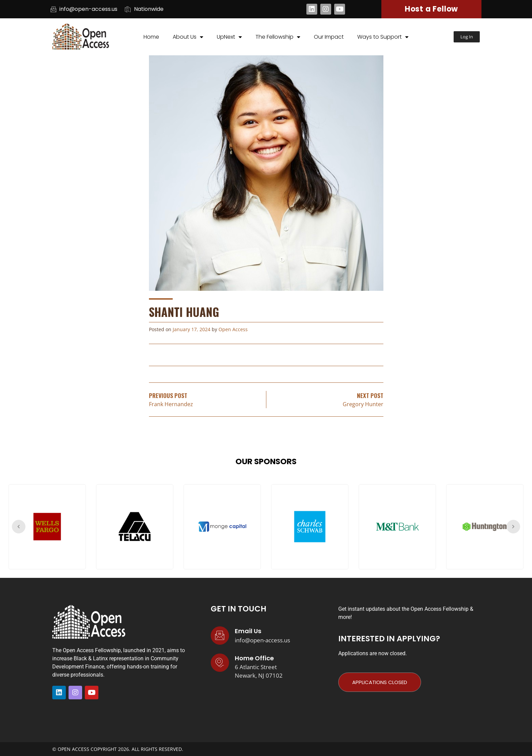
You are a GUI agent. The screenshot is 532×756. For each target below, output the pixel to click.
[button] (467, 37)
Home (151, 37)
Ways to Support (383, 37)
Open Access (233, 329)
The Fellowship (278, 37)
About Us (188, 37)
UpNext (229, 37)
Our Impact (329, 37)
